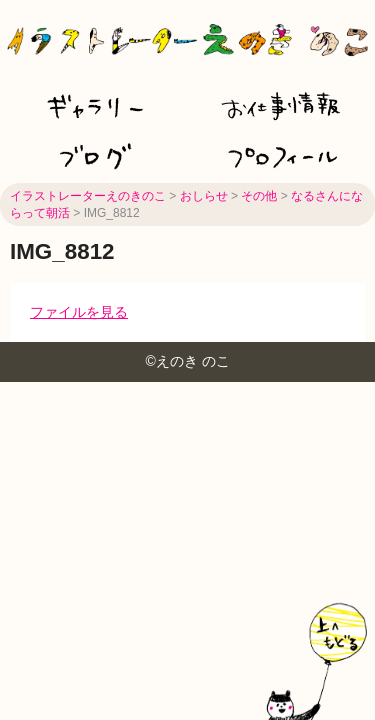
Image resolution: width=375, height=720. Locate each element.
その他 (259, 196)
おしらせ (204, 196)
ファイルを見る (79, 312)
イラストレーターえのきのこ (88, 196)
